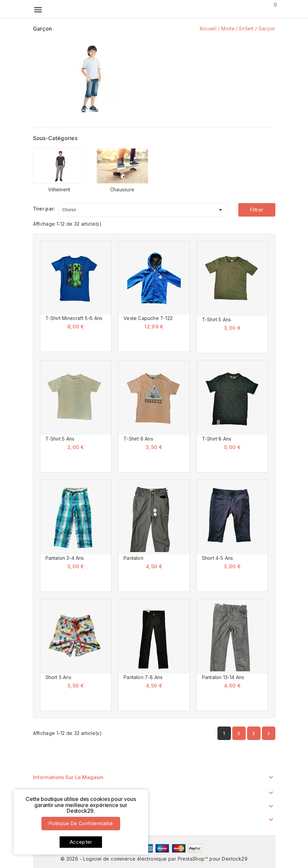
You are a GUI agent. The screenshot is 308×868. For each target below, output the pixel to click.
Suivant (269, 734)
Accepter (81, 842)
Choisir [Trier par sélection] (143, 209)
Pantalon (133, 558)
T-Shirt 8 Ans (217, 439)
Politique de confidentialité (81, 823)
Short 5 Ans (58, 677)
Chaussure (122, 189)
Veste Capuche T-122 (148, 318)
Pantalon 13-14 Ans (223, 677)
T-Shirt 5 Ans (217, 319)
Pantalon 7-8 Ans (143, 677)
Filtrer (257, 210)
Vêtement (59, 189)
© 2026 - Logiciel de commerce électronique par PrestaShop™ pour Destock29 (154, 859)
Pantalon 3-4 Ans (65, 558)
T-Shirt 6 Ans (138, 439)
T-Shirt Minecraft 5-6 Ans (74, 318)
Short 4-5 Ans (218, 558)
